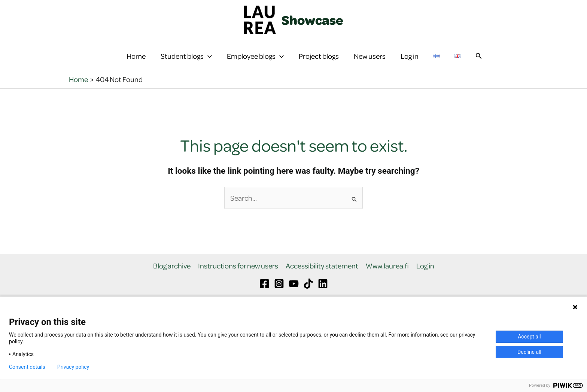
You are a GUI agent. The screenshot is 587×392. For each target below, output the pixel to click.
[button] (208, 62)
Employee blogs (255, 62)
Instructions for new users (238, 277)
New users (370, 62)
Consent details (27, 367)
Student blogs (186, 62)
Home (136, 62)
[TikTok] (308, 295)
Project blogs (319, 62)
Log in (410, 62)
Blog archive (172, 277)
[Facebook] (264, 295)
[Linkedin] (323, 295)
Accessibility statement (322, 277)
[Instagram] (279, 295)
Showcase (312, 20)
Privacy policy (73, 367)
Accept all (529, 337)
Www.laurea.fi (387, 277)
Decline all (529, 352)
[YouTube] (294, 295)
